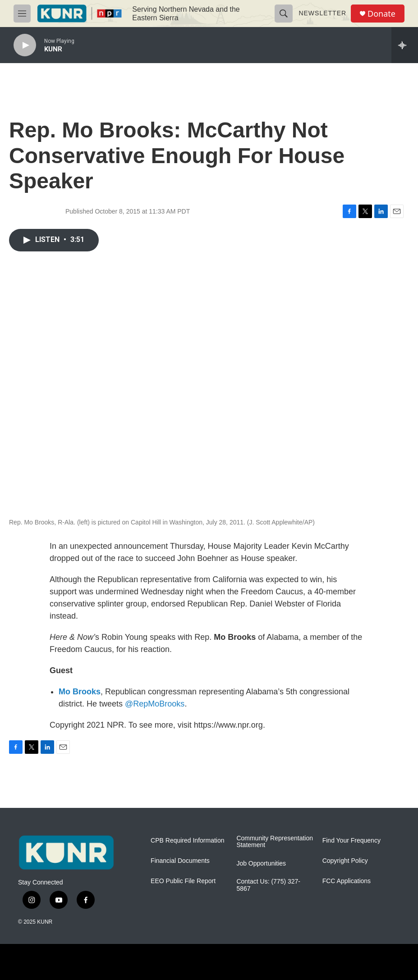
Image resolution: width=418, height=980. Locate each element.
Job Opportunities (261, 864)
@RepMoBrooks (155, 704)
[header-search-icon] (284, 14)
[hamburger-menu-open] (22, 14)
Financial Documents (180, 861)
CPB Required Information (187, 841)
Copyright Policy (345, 861)
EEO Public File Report (183, 881)
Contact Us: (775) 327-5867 (268, 885)
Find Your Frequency (351, 841)
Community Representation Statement (275, 842)
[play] (25, 45)
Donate (381, 14)
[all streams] (405, 45)
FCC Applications (347, 881)
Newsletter (322, 13)
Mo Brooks (80, 692)
